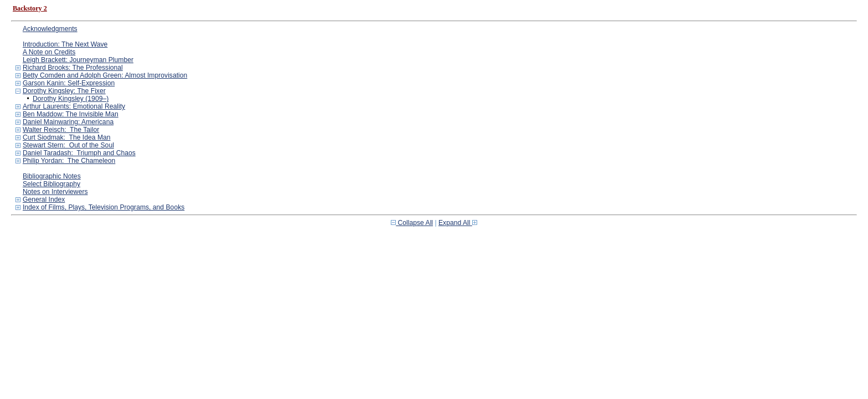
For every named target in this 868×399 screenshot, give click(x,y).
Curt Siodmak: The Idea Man (67, 137)
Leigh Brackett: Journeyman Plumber (78, 60)
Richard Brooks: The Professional (73, 68)
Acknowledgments (50, 29)
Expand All (458, 223)
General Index (44, 199)
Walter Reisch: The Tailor (61, 130)
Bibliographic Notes (52, 176)
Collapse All (412, 223)
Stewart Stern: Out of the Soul (68, 145)
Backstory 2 (30, 8)
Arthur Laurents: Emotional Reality (74, 106)
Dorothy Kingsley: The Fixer (64, 91)
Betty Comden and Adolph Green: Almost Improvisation (105, 75)
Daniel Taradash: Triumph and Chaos (79, 153)
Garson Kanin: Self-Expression (69, 83)
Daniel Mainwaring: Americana (68, 122)
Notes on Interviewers (55, 192)
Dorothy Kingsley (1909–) (71, 99)
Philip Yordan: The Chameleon (69, 161)
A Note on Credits (49, 52)
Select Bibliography (51, 184)
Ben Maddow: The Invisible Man (71, 114)
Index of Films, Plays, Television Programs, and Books (104, 207)
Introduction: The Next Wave (65, 44)
